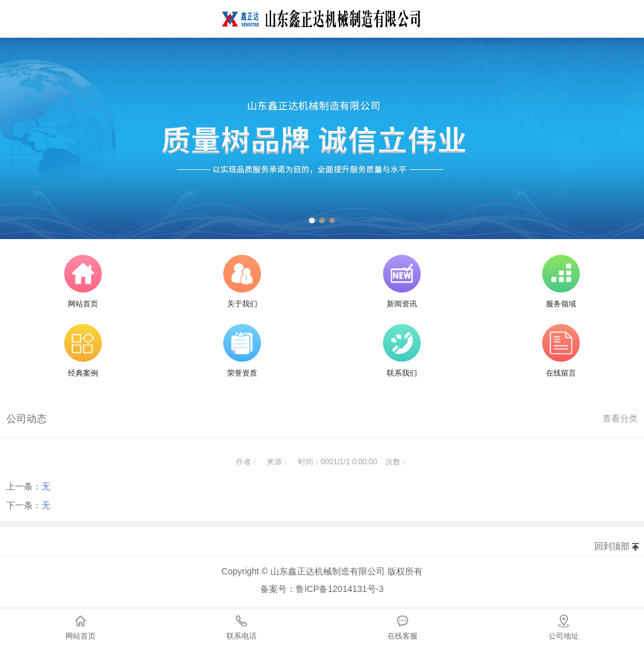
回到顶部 (612, 546)
